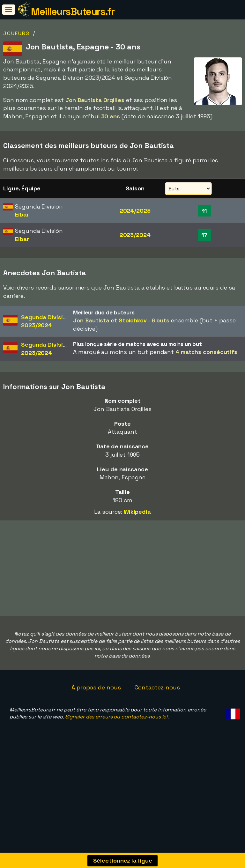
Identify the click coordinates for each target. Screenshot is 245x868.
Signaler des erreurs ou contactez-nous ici (116, 735)
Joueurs (16, 33)
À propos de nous (96, 705)
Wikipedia (137, 512)
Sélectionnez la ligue (123, 861)
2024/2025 (135, 211)
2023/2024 (135, 235)
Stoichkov (133, 320)
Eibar (22, 214)
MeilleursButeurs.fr (73, 11)
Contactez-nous (157, 705)
